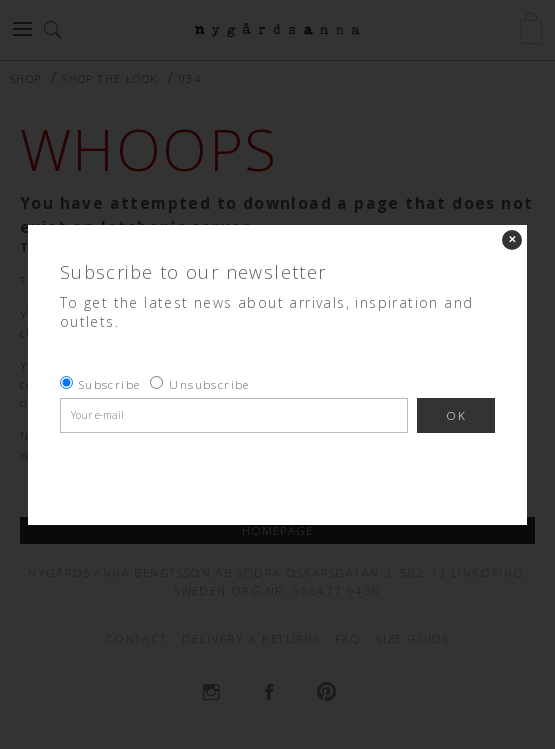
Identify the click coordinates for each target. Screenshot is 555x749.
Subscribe (110, 384)
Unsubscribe (209, 384)
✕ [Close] (512, 239)
